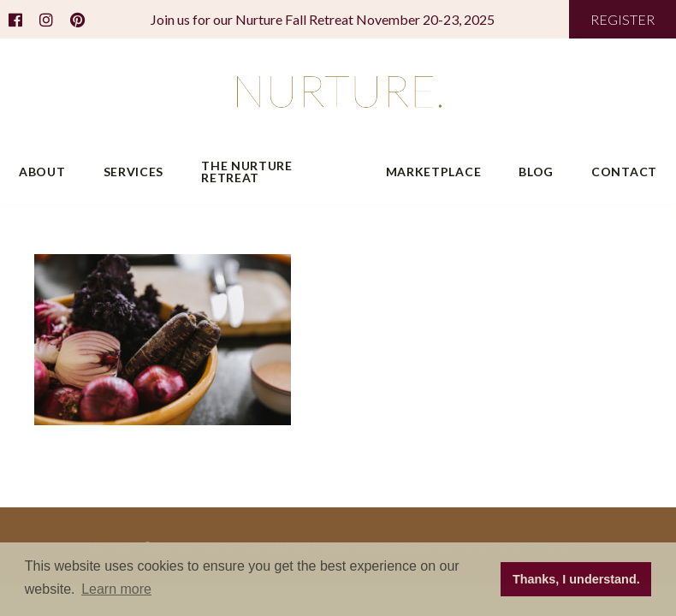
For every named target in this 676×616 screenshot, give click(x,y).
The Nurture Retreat (247, 172)
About (42, 172)
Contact (624, 172)
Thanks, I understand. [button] (576, 579)
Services (134, 172)
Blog (536, 172)
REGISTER (623, 19)
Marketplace (434, 172)
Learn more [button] (116, 589)
